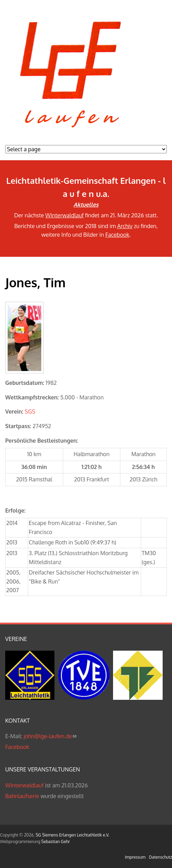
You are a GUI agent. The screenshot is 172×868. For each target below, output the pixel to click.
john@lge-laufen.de (50, 736)
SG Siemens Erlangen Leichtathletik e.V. (72, 835)
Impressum (135, 857)
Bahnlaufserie (22, 796)
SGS (30, 412)
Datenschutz (161, 857)
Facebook (117, 235)
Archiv (125, 226)
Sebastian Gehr (55, 842)
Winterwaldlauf (65, 215)
